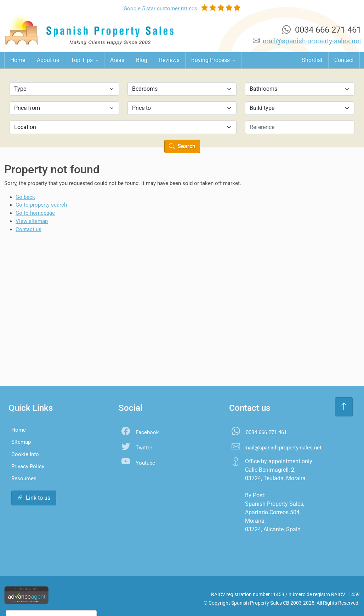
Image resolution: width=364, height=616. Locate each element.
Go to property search (41, 205)
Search (182, 146)
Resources (24, 478)
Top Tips (83, 60)
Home (18, 60)
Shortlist (312, 60)
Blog (142, 60)
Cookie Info (25, 454)
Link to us (34, 498)
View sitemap (32, 221)
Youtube (145, 463)
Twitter (144, 448)
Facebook (147, 432)
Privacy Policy (28, 466)
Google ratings (160, 9)
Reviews (169, 60)
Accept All (34, 596)
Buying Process (211, 60)
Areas (117, 60)
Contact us (29, 229)
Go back (25, 197)
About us (48, 60)
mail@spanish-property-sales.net (312, 41)
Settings (71, 596)
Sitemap (21, 442)
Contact (344, 60)
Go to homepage (35, 213)
